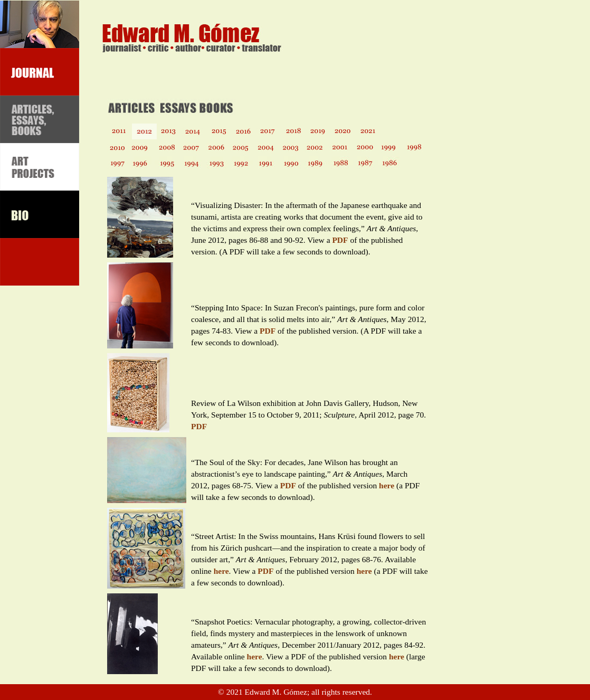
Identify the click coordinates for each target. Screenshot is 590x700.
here (387, 485)
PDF (340, 240)
